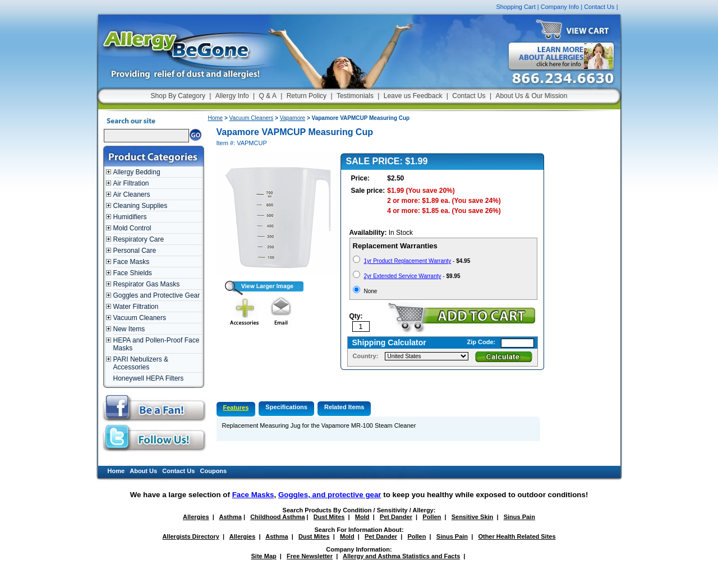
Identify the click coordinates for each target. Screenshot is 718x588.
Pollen (432, 517)
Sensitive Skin (473, 517)
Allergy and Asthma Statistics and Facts (401, 556)
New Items (129, 329)
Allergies (196, 517)
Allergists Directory (190, 536)
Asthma (231, 517)
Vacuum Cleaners (140, 318)
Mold (362, 517)
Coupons (214, 471)
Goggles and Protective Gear (157, 295)
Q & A (268, 96)
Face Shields (133, 273)
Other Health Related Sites (517, 536)
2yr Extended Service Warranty (403, 276)
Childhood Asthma (277, 517)
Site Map (264, 556)
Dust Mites (329, 517)
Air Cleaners (132, 195)
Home (216, 118)
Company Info (560, 7)
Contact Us (599, 7)
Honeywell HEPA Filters (149, 378)
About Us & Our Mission (531, 96)
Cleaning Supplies (141, 206)
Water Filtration (136, 307)
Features (236, 408)
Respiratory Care (139, 239)
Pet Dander (396, 517)
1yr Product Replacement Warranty (408, 261)
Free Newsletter (310, 556)
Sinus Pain (519, 517)
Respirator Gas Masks (147, 284)
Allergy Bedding (137, 172)
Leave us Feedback (413, 96)
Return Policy (307, 96)
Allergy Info (232, 96)
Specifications (286, 407)
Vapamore (293, 118)
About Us (143, 471)
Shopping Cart (516, 7)
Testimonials (355, 96)
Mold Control (132, 228)
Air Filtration (131, 183)
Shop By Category (178, 96)
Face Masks (132, 262)
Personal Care (135, 251)
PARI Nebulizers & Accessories (141, 363)
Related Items (344, 407)
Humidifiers (130, 217)
